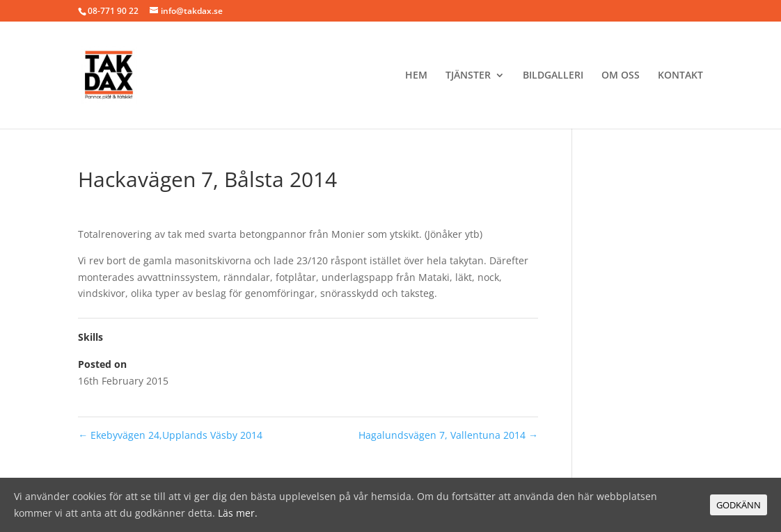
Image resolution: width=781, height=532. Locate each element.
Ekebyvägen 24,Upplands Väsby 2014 (170, 435)
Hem (416, 76)
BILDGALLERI (553, 76)
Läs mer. (238, 513)
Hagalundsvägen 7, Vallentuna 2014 (448, 435)
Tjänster (468, 76)
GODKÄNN (739, 505)
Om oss (621, 76)
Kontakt (680, 76)
